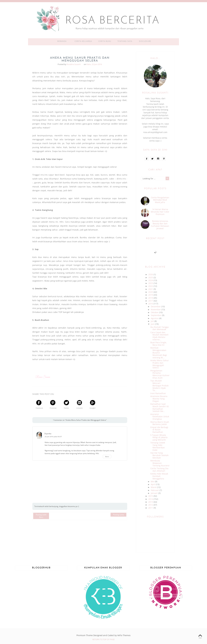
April (153, 484)
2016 (151, 304)
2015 (151, 496)
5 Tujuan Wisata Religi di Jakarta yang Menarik (159, 437)
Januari (155, 493)
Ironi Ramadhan (158, 393)
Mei (153, 481)
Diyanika (48, 434)
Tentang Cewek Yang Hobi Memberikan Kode (158, 446)
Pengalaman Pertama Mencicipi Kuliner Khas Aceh (160, 374)
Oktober (155, 312)
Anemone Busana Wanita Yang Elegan (159, 399)
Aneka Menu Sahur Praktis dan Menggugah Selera (160, 364)
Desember (156, 306)
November (156, 309)
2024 (151, 280)
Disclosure (145, 41)
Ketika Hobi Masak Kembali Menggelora (159, 476)
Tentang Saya (125, 41)
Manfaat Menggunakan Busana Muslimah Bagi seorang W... (159, 353)
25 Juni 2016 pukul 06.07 (53, 437)
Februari (155, 490)
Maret (154, 487)
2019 (151, 295)
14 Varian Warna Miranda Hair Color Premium (160, 212)
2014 (151, 499)
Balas (107, 457)
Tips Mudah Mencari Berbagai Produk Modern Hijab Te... (159, 385)
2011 (151, 508)
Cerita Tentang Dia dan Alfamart (159, 470)
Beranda (62, 41)
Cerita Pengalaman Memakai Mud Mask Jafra (160, 200)
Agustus (155, 318)
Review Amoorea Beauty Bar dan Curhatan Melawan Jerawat (160, 225)
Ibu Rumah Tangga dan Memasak (159, 328)
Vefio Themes (124, 635)
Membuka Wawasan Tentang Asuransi (160, 463)
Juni (153, 324)
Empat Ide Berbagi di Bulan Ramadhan (159, 430)
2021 (151, 289)
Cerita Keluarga (83, 41)
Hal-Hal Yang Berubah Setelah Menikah (159, 455)
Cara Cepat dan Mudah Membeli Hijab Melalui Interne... (159, 336)
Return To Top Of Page (104, 639)
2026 (151, 274)
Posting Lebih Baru (41, 516)
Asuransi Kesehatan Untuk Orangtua (160, 417)
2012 (151, 505)
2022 (151, 286)
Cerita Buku (105, 41)
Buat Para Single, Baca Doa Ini (159, 344)
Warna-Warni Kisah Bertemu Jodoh (160, 423)
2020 (151, 292)
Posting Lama (119, 515)
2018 (151, 298)
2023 (151, 283)
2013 (151, 502)
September (156, 315)
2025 (151, 277)
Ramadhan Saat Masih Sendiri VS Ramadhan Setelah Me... (160, 408)
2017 (151, 301)
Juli (153, 321)
